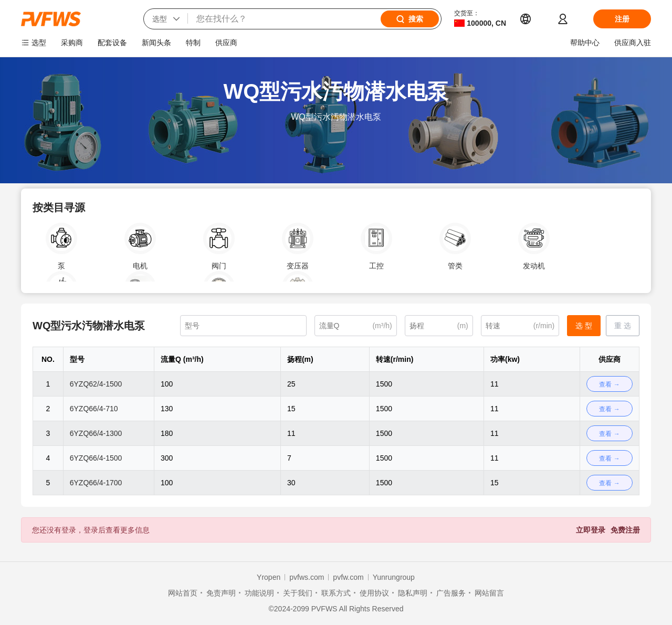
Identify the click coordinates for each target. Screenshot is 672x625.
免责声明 (221, 593)
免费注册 (625, 530)
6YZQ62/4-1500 (96, 384)
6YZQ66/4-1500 (96, 458)
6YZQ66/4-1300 (96, 433)
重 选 (623, 326)
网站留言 (489, 593)
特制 (193, 43)
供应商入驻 (633, 43)
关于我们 (298, 593)
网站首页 (183, 593)
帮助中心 (585, 43)
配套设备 (112, 43)
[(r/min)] (520, 326)
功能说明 (259, 593)
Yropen (269, 577)
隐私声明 (413, 593)
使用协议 (374, 593)
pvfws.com (307, 577)
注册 (622, 19)
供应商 (226, 43)
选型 (39, 43)
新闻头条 (156, 43)
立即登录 (591, 530)
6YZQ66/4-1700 (96, 483)
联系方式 (336, 593)
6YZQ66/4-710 (94, 409)
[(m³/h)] (356, 326)
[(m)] (439, 326)
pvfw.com (348, 577)
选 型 (584, 326)
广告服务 (451, 593)
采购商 (72, 43)
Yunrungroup (394, 577)
